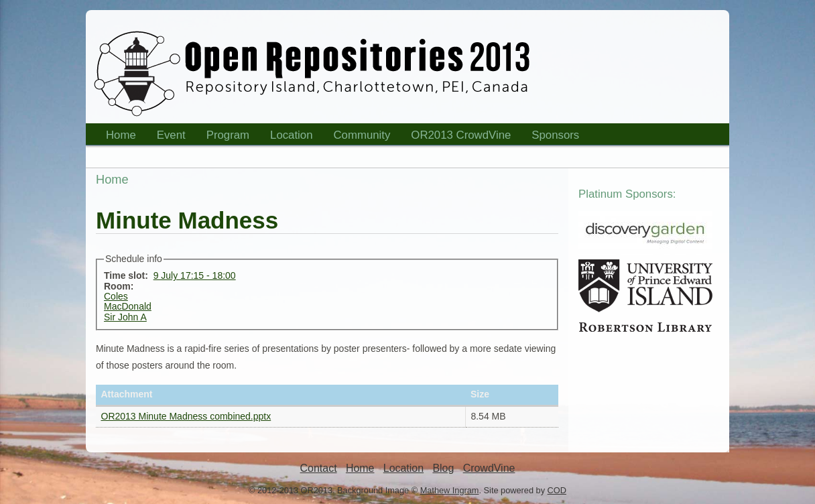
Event (167, 137)
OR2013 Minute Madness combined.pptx (186, 416)
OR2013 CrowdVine (461, 135)
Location (287, 137)
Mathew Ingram (450, 490)
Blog (443, 468)
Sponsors (551, 137)
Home (117, 137)
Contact (319, 468)
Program (224, 137)
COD (557, 490)
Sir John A (125, 317)
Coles (116, 296)
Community (362, 135)
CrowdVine (489, 468)
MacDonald (128, 306)
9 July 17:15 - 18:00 (195, 275)
